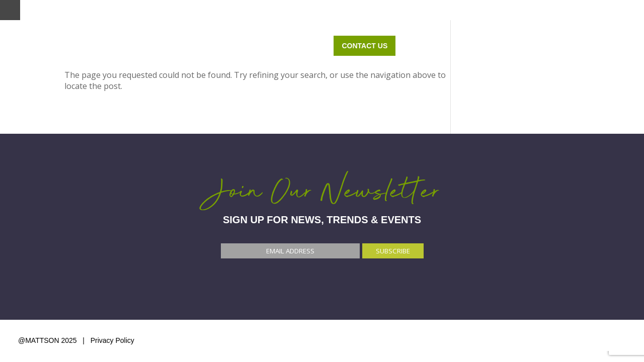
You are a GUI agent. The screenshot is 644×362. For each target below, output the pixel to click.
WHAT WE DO (299, 46)
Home (240, 46)
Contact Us (587, 46)
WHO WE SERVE (376, 46)
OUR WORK (449, 46)
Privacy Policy (112, 340)
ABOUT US (512, 46)
